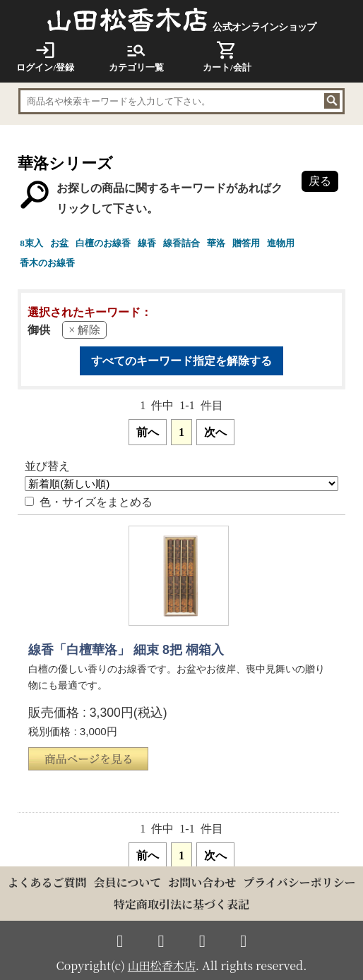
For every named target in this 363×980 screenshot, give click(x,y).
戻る (320, 181)
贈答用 (246, 243)
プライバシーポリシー (299, 882)
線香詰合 (181, 243)
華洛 (216, 243)
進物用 (281, 243)
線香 (147, 243)
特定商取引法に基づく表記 (181, 904)
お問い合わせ (202, 882)
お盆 (59, 243)
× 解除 (84, 330)
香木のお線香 (47, 263)
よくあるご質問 (47, 882)
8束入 (31, 243)
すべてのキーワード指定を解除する (181, 361)
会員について (128, 882)
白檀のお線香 (103, 243)
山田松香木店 (162, 966)
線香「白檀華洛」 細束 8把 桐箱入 (126, 650)
